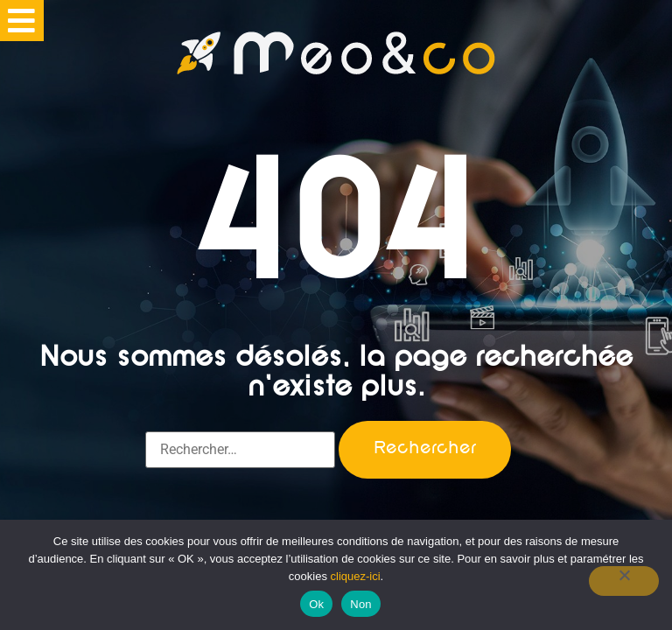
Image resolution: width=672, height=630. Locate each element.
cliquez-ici (356, 576)
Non (361, 604)
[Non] (624, 581)
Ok (316, 604)
